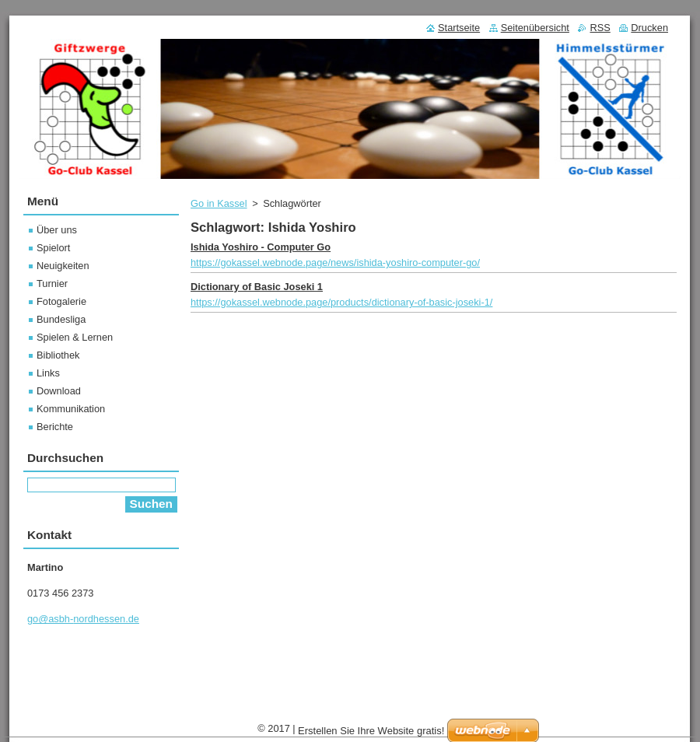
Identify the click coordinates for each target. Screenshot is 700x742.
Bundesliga (61, 319)
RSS (600, 28)
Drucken (649, 28)
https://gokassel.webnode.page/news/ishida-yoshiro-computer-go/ (335, 262)
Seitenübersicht (535, 28)
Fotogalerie (61, 301)
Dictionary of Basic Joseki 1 (257, 287)
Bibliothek (58, 355)
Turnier (52, 283)
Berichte (55, 427)
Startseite (459, 28)
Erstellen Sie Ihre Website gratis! (371, 731)
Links (48, 373)
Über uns (57, 230)
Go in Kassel (219, 203)
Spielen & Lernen (75, 337)
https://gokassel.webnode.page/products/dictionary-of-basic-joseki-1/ (341, 302)
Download (59, 391)
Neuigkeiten (63, 266)
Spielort (53, 248)
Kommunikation (71, 409)
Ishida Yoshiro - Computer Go (261, 247)
